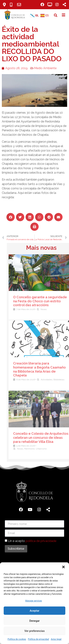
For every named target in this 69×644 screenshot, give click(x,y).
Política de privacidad (38, 639)
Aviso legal (56, 639)
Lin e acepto (32, 541)
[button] (63, 567)
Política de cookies (17, 639)
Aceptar (34, 611)
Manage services (34, 601)
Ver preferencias (34, 631)
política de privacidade (41, 541)
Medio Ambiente (40, 68)
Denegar (34, 621)
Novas (56, 449)
